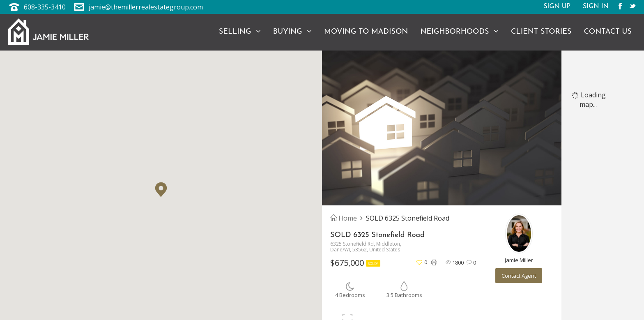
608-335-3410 (45, 7)
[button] (161, 190)
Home (344, 218)
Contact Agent (519, 276)
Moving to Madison (366, 32)
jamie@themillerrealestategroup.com (146, 7)
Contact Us (608, 32)
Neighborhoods (459, 32)
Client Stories (541, 32)
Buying (292, 32)
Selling (240, 32)
